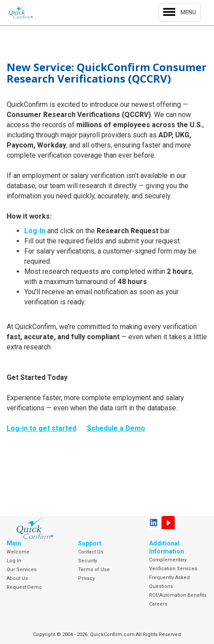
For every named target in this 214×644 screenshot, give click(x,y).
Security (88, 561)
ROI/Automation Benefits (178, 595)
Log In (14, 561)
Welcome (18, 552)
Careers (158, 604)
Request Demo (24, 587)
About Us (17, 578)
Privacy (86, 578)
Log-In (35, 231)
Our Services (22, 570)
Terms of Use (94, 570)
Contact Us (91, 552)
